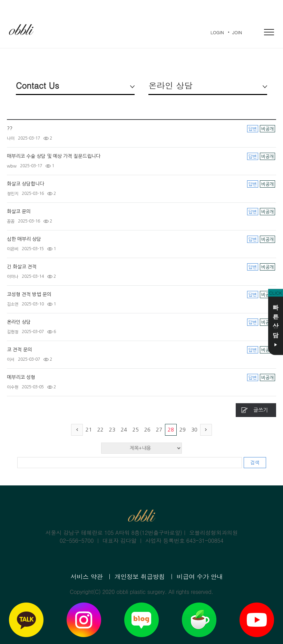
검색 (255, 463)
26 (147, 430)
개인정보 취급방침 (140, 576)
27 (159, 430)
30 (194, 430)
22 (100, 430)
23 (112, 430)
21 (89, 430)
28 (171, 430)
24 (124, 430)
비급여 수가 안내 (200, 576)
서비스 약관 (86, 576)
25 (136, 430)
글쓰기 (261, 410)
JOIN (237, 32)
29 (183, 430)
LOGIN (217, 32)
